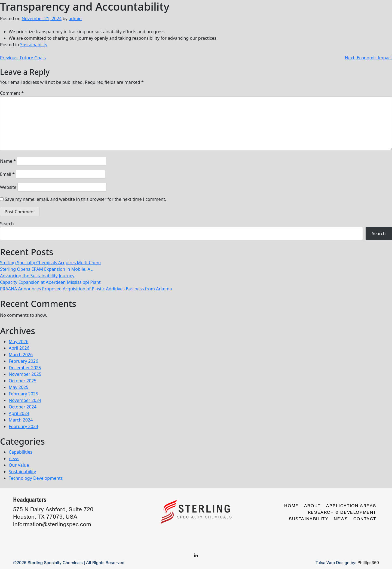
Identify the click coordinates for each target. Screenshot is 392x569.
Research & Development (342, 512)
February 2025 (23, 394)
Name (8, 161)
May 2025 (19, 387)
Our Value (19, 465)
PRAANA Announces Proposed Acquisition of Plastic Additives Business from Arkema (86, 289)
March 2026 (21, 355)
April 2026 (19, 348)
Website (8, 187)
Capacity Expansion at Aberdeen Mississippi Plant (50, 282)
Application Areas (351, 506)
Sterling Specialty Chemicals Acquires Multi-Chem (50, 263)
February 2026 (23, 361)
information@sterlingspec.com (52, 524)
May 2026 (19, 342)
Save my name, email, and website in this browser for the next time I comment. (85, 199)
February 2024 (23, 426)
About (312, 506)
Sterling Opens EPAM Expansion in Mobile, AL (46, 269)
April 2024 (19, 413)
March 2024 (21, 420)
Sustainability (34, 45)
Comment (12, 93)
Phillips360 (368, 562)
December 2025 (25, 368)
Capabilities (21, 452)
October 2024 (23, 407)
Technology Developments (36, 478)
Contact (365, 519)
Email (7, 174)
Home (291, 506)
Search (7, 224)
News (341, 519)
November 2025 (25, 374)
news (14, 459)
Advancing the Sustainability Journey (37, 276)
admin (75, 19)
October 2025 (23, 381)
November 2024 (25, 400)
